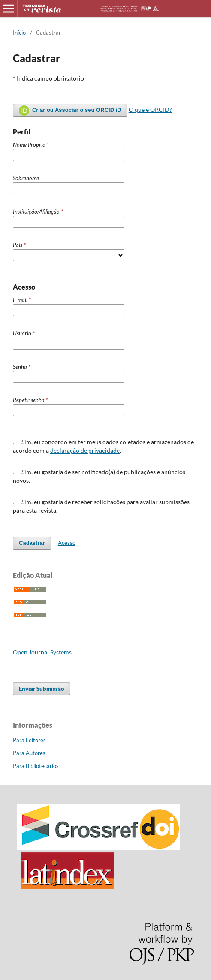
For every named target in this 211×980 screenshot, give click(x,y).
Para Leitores (29, 740)
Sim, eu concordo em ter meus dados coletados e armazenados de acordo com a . (103, 446)
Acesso (67, 543)
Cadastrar (32, 543)
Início (19, 33)
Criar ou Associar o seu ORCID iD (70, 111)
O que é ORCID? (150, 109)
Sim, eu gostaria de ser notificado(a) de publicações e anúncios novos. (99, 476)
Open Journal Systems (42, 652)
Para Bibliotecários (36, 766)
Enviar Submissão (42, 689)
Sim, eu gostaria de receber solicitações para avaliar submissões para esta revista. (101, 506)
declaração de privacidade (85, 450)
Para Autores (29, 753)
